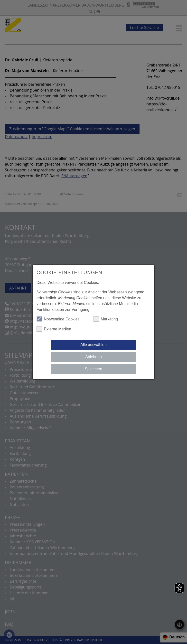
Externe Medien (54, 329)
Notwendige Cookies (58, 319)
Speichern (93, 369)
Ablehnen (93, 357)
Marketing (106, 319)
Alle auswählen (93, 345)
